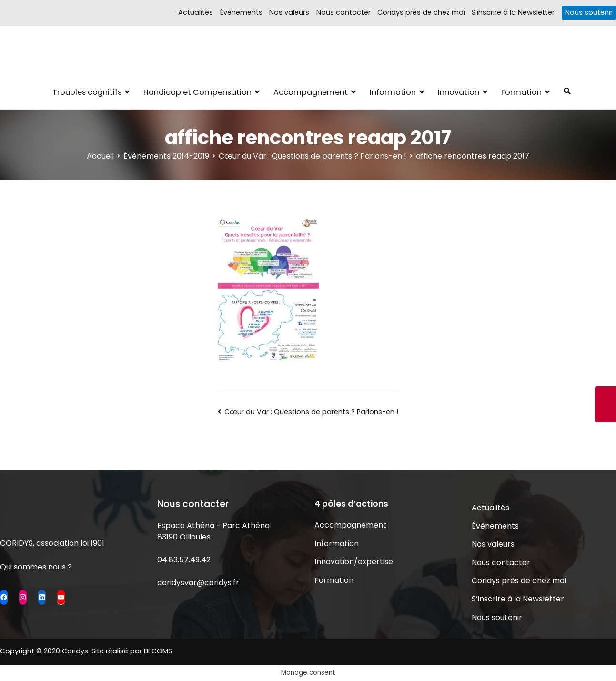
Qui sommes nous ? (36, 567)
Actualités (196, 12)
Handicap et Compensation (197, 92)
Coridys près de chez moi (421, 12)
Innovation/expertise (354, 562)
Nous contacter (343, 12)
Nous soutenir (589, 12)
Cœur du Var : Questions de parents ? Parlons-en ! (311, 412)
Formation (521, 92)
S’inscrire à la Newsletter (513, 12)
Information (393, 92)
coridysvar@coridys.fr (198, 583)
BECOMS (158, 651)
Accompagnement (311, 92)
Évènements (241, 12)
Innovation (459, 92)
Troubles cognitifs (87, 92)
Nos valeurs (289, 12)
